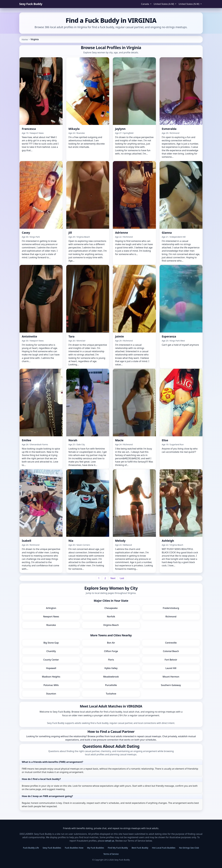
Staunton (51, 694)
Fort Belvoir (171, 660)
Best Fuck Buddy (140, 848)
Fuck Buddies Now (74, 848)
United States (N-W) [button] (189, 4)
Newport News (51, 617)
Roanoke (51, 625)
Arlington (51, 608)
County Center (51, 660)
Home (25, 39)
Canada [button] (145, 4)
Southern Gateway (171, 685)
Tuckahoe (111, 694)
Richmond (171, 617)
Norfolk (111, 617)
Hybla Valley (111, 668)
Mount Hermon (171, 677)
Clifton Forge (111, 651)
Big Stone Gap (51, 643)
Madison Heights (51, 677)
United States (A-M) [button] (164, 4)
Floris (111, 660)
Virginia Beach (111, 625)
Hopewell (51, 668)
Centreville (171, 643)
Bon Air (111, 643)
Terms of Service (111, 854)
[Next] (113, 578)
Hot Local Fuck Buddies (164, 848)
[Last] (122, 578)
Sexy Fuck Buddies (52, 848)
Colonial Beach (171, 651)
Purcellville (111, 685)
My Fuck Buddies (96, 848)
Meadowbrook (111, 677)
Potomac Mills (51, 685)
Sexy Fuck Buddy (31, 4)
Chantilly (51, 651)
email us (110, 841)
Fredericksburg (171, 608)
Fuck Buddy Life (31, 848)
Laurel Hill (171, 668)
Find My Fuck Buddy (118, 848)
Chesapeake (111, 608)
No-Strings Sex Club (189, 848)
